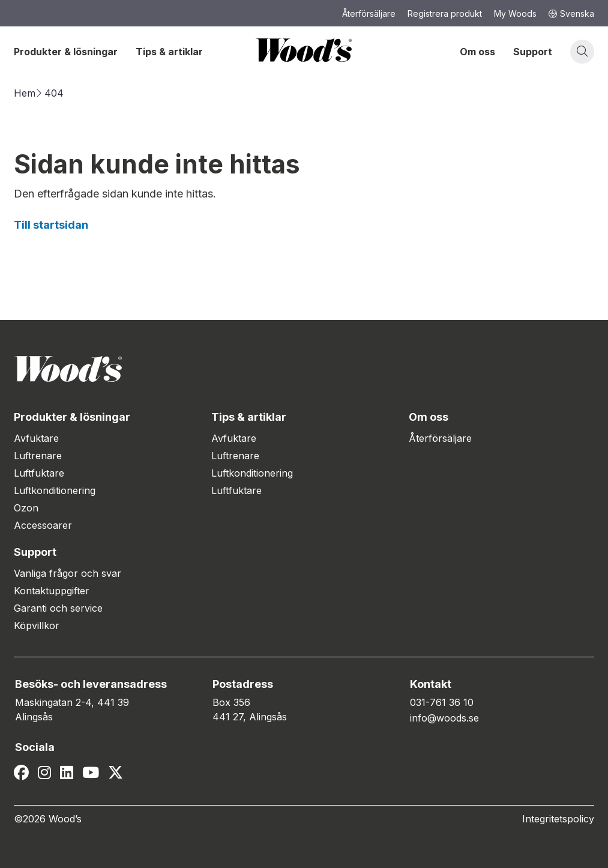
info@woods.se (444, 718)
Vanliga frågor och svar (68, 573)
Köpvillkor (37, 625)
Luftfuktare (39, 473)
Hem (25, 93)
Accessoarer (43, 525)
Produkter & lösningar (66, 52)
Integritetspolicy (558, 819)
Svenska (571, 14)
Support (533, 52)
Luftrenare (38, 456)
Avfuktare (36, 438)
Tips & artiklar (169, 52)
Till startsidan (51, 225)
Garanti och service (58, 608)
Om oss (477, 52)
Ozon (26, 508)
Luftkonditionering (55, 490)
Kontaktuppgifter (52, 591)
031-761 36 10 (442, 702)
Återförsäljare (440, 438)
